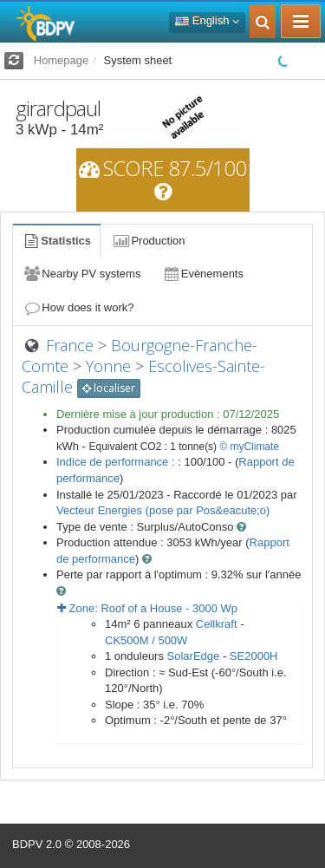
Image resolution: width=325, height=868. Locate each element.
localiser (109, 388)
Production (148, 241)
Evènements (202, 274)
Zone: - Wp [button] (147, 608)
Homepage (62, 60)
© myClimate (249, 447)
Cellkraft (217, 624)
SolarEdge (194, 656)
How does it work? (78, 307)
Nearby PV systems (81, 274)
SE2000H (254, 656)
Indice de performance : (117, 462)
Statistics (56, 241)
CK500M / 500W (146, 640)
